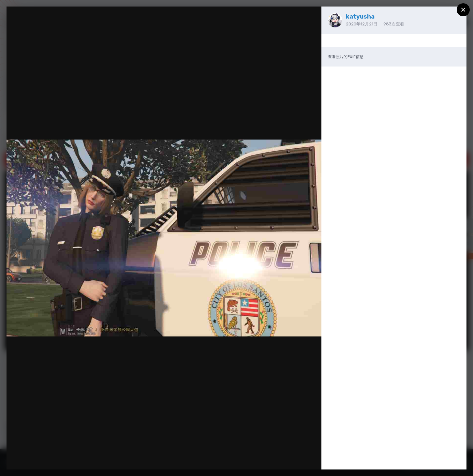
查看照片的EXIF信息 (346, 57)
